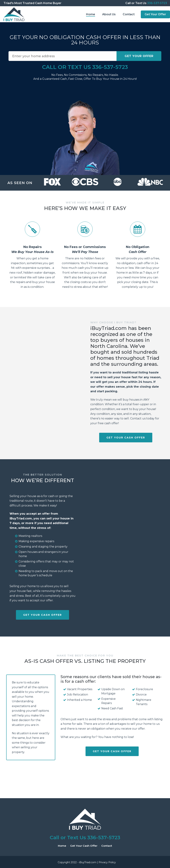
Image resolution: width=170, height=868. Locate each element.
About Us (109, 14)
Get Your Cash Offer (84, 846)
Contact (129, 14)
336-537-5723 (157, 3)
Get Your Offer (155, 14)
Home (91, 14)
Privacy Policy (107, 862)
